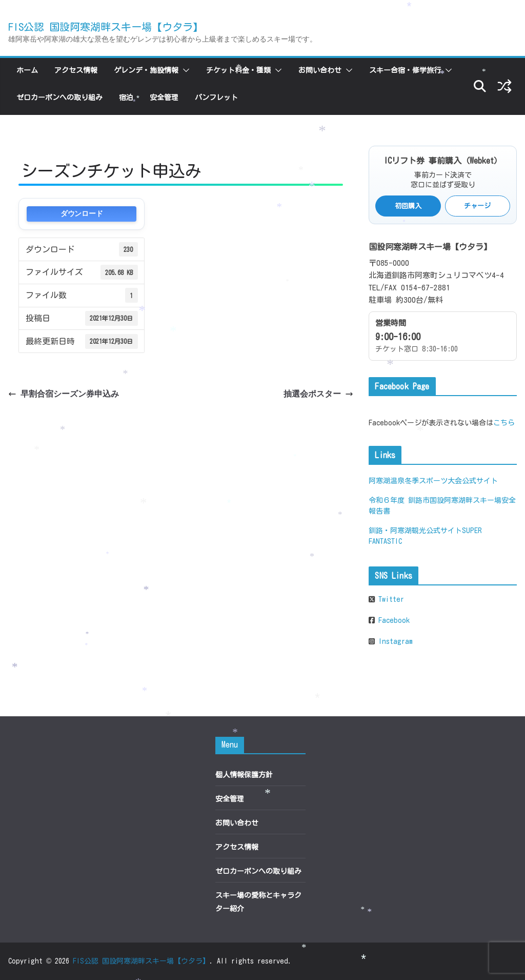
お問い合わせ (320, 70)
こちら (504, 423)
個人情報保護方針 (244, 775)
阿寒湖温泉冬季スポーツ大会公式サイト (433, 481)
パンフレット (216, 97)
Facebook (392, 620)
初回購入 (408, 206)
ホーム (27, 70)
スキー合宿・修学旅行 (405, 70)
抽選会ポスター (318, 394)
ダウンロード (82, 214)
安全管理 (164, 97)
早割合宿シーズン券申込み (64, 394)
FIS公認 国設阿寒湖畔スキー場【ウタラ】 (106, 27)
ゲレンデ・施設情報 (146, 70)
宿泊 (126, 97)
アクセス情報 (76, 70)
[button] (184, 70)
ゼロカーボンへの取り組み (59, 97)
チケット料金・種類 (238, 70)
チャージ (477, 206)
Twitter (389, 599)
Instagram (394, 641)
